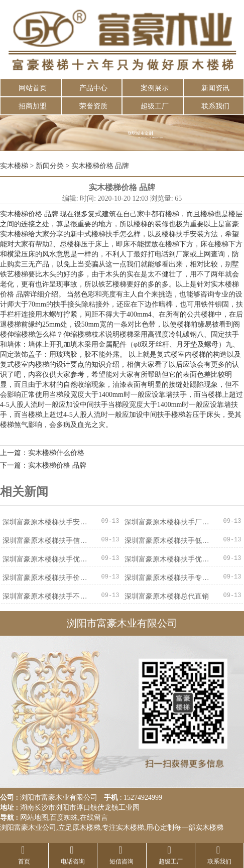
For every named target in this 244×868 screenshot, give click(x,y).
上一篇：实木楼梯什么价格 (42, 453)
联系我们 (215, 106)
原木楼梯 (86, 828)
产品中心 (93, 88)
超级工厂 (155, 106)
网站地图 (34, 818)
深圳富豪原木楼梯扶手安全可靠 (45, 522)
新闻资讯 (215, 88)
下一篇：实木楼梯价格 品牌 (43, 465)
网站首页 (33, 88)
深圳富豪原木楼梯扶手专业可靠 (167, 578)
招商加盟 (33, 106)
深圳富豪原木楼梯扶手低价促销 (167, 541)
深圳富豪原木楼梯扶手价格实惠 (45, 578)
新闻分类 (50, 166)
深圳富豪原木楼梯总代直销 (167, 596)
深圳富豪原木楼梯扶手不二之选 (45, 596)
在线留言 (94, 818)
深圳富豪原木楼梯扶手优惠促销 (167, 559)
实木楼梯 (14, 166)
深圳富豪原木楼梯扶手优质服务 (45, 559)
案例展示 (155, 88)
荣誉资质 (93, 106)
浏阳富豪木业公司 (28, 828)
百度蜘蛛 (64, 818)
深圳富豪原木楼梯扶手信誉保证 (45, 541)
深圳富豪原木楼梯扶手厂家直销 (167, 522)
